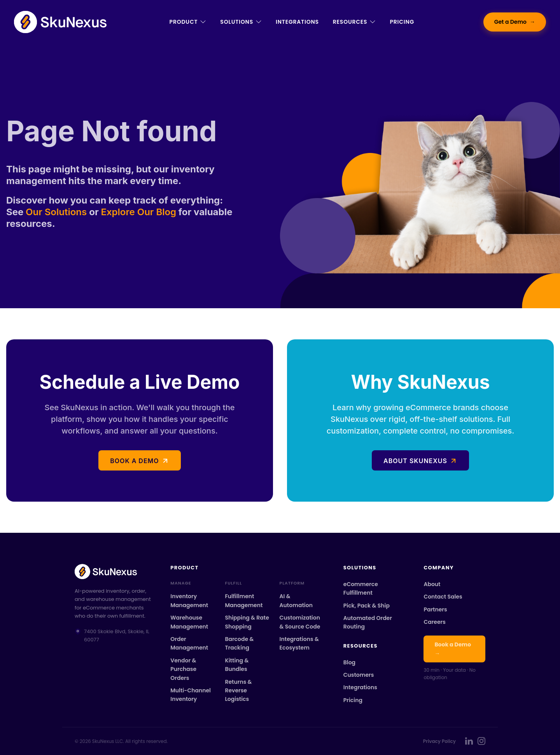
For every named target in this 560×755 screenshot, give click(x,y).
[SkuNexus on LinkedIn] (469, 741)
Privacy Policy (439, 741)
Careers (434, 622)
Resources (354, 22)
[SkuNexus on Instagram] (481, 741)
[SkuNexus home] (113, 572)
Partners (435, 609)
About (432, 584)
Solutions (241, 22)
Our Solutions (57, 212)
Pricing (402, 22)
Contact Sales (443, 597)
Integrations (297, 22)
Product (188, 22)
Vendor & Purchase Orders (183, 669)
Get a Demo (515, 22)
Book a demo (134, 461)
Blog (349, 662)
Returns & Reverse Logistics (238, 691)
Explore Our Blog (138, 212)
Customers (359, 675)
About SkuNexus (415, 461)
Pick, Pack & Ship (367, 606)
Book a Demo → (453, 649)
